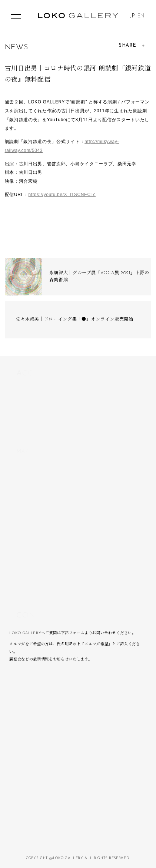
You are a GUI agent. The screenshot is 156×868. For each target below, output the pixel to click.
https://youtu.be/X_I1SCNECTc (62, 195)
